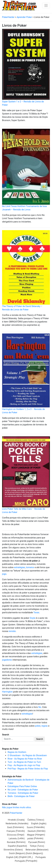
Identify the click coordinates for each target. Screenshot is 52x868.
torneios (30, 567)
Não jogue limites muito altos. (17, 807)
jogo (4, 574)
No (40, 707)
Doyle (33, 618)
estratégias (19, 567)
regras (45, 726)
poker (38, 726)
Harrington (7, 692)
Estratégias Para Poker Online (22, 786)
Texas (36, 612)
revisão (12, 631)
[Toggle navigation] (46, 6)
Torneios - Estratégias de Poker (23, 793)
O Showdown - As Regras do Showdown (27, 755)
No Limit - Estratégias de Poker (23, 790)
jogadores (7, 660)
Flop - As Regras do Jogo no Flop (24, 765)
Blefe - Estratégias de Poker (21, 796)
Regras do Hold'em (17, 752)
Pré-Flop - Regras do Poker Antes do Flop (28, 769)
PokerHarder (16, 813)
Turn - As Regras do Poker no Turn (24, 762)
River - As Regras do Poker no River (25, 759)
